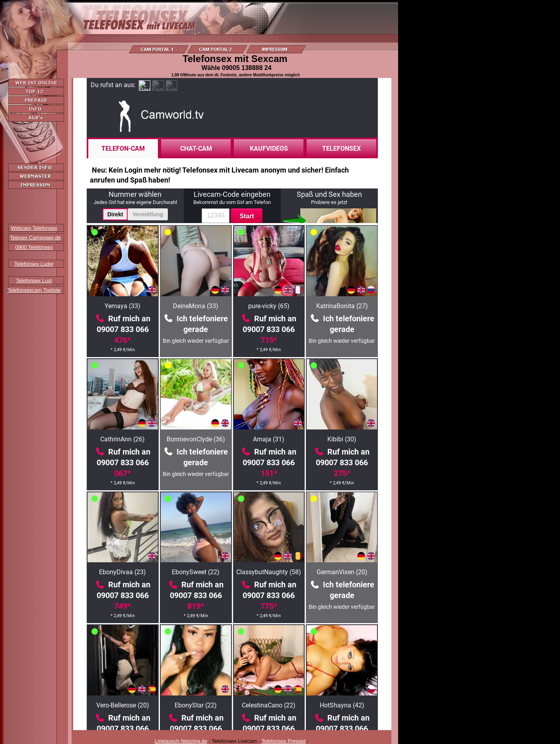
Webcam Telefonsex (34, 228)
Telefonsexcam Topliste (34, 290)
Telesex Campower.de (35, 238)
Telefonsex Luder (34, 264)
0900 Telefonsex (34, 247)
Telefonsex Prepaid (284, 741)
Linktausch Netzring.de (181, 741)
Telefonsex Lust (34, 281)
